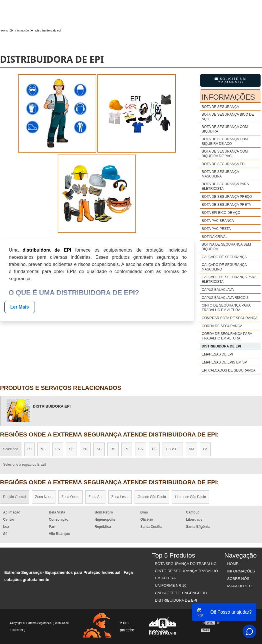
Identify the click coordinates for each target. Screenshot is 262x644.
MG (43, 449)
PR (85, 449)
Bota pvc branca (218, 221)
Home (233, 564)
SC (99, 449)
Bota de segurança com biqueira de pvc (225, 154)
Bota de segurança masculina (220, 174)
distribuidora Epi (52, 406)
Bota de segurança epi (223, 164)
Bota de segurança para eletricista (225, 186)
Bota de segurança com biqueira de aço (225, 141)
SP (71, 449)
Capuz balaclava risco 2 (225, 298)
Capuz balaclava (218, 290)
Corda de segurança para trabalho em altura (227, 336)
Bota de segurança (220, 107)
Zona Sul (95, 497)
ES (58, 449)
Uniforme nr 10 (171, 585)
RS (113, 449)
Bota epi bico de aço (221, 213)
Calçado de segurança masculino (224, 267)
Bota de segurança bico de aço (228, 117)
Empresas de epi (217, 354)
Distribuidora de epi (221, 346)
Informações (228, 97)
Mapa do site (240, 586)
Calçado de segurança (224, 257)
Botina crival (215, 237)
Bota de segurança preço (227, 197)
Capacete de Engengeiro (181, 593)
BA (141, 449)
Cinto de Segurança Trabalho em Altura (186, 574)
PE (127, 449)
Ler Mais (20, 307)
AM (191, 449)
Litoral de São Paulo (191, 497)
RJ (30, 449)
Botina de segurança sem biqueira (226, 247)
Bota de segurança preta (226, 205)
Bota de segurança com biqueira (225, 129)
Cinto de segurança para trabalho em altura (226, 308)
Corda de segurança (222, 326)
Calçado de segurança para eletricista (229, 279)
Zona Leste (120, 497)
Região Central (15, 497)
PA (205, 449)
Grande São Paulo (152, 497)
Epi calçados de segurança (229, 370)
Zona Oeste (70, 497)
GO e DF (173, 449)
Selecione (11, 449)
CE (154, 449)
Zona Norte (44, 497)
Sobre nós (238, 579)
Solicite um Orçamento (230, 80)
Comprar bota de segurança (230, 318)
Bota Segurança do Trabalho (186, 564)
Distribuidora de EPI (176, 600)
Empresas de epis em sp (224, 362)
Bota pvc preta (216, 229)
